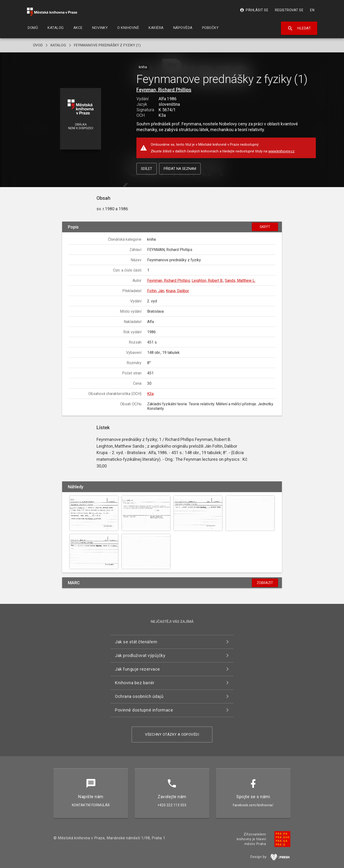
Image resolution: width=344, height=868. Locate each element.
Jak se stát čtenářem (136, 642)
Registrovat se (289, 10)
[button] (81, 119)
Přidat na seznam (180, 169)
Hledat (299, 28)
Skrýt (265, 227)
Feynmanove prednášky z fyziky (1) (107, 45)
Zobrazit (265, 583)
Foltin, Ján (156, 291)
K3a (150, 394)
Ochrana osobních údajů (139, 696)
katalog (58, 45)
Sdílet (147, 169)
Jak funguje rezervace (137, 669)
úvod (38, 45)
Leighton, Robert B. (207, 281)
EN (312, 10)
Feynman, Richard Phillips (164, 90)
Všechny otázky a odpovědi (172, 734)
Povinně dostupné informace (144, 710)
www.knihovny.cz (281, 151)
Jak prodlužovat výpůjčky (140, 655)
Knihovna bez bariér (135, 683)
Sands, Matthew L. (240, 281)
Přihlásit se (254, 10)
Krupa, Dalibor (177, 291)
